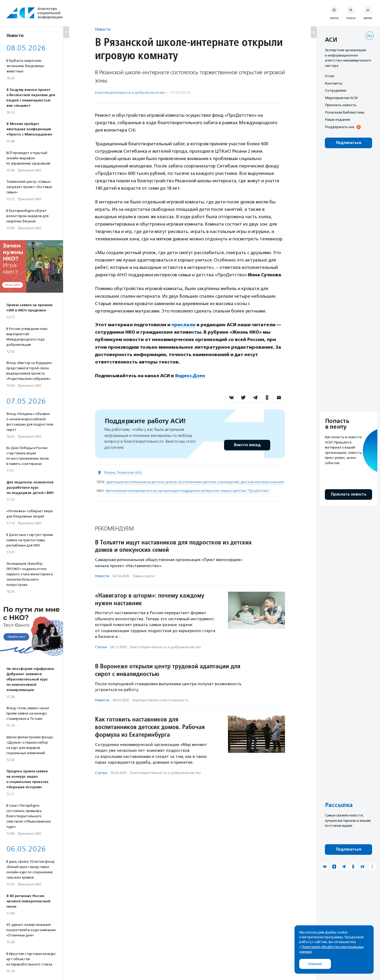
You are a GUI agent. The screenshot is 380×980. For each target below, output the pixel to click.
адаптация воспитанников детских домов (141, 482)
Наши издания (337, 119)
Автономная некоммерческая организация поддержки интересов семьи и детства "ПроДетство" (188, 490)
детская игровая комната (262, 482)
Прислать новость (341, 105)
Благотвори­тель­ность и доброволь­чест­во (130, 93)
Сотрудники (336, 90)
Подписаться (348, 143)
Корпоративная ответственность (160, 700)
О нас (330, 76)
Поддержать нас (340, 127)
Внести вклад (247, 445)
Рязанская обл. (130, 472)
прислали (184, 325)
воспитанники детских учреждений (209, 482)
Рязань (110, 472)
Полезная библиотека (345, 112)
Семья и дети (144, 576)
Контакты (334, 83)
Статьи (101, 647)
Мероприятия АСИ (341, 98)
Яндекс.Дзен (190, 375)
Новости (103, 29)
